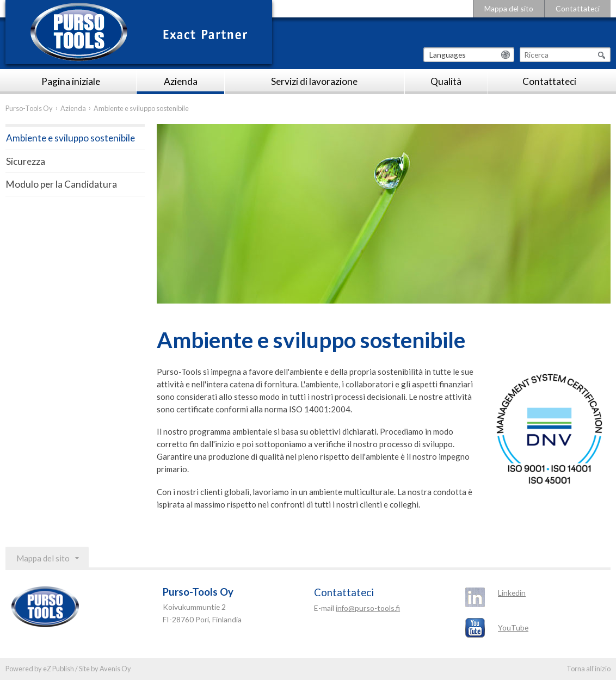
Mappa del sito (509, 8)
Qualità (446, 81)
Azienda (181, 81)
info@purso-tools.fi (368, 608)
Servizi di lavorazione (314, 81)
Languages (448, 55)
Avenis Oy (115, 669)
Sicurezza (26, 161)
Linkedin (512, 593)
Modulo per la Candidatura (61, 184)
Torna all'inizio (589, 669)
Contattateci (578, 8)
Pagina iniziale (71, 81)
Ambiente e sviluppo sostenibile (70, 138)
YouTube (513, 628)
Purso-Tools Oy (29, 108)
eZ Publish (58, 669)
